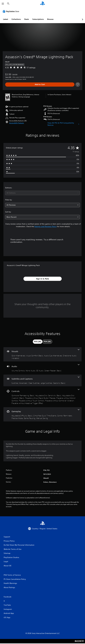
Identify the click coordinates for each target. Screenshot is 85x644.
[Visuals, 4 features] (42, 354)
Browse (50, 19)
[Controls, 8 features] (42, 397)
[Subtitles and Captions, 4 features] (42, 380)
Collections (16, 19)
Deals (27, 19)
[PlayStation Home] (42, 4)
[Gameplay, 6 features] (42, 414)
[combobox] (42, 193)
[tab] (38, 342)
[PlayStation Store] (11, 11)
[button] (17, 123)
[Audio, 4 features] (42, 368)
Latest (6, 19)
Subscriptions (38, 19)
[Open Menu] (3, 4)
